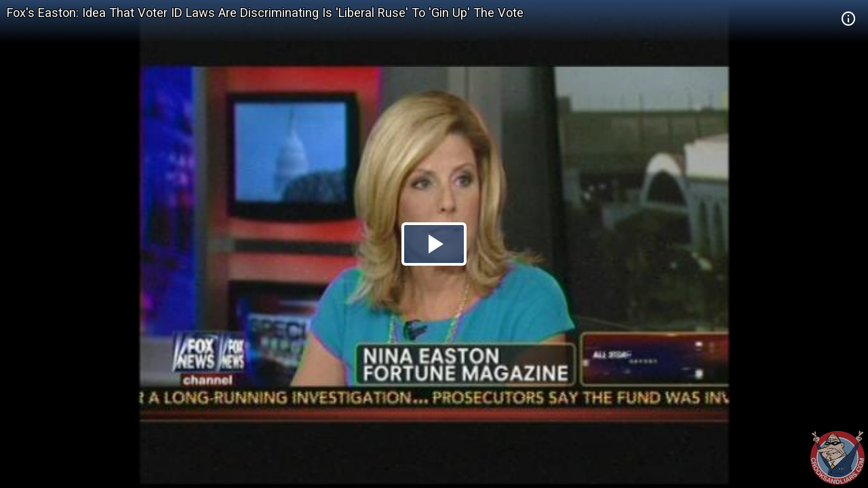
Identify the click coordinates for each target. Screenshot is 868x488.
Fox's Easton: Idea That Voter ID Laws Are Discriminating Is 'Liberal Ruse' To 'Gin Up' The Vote (265, 13)
